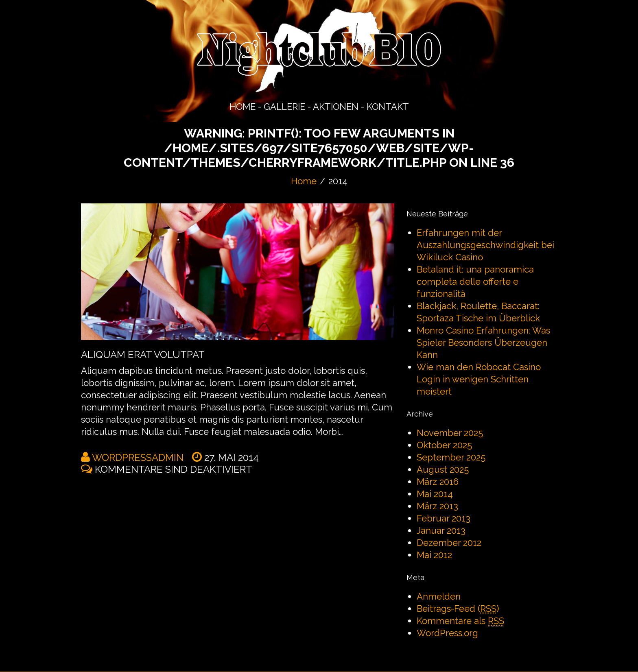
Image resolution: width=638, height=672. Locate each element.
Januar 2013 (441, 530)
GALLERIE (284, 107)
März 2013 (437, 506)
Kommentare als (460, 621)
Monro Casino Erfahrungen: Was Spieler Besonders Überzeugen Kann (483, 343)
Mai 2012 (434, 555)
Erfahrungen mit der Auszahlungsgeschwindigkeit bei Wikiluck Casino (485, 245)
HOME (243, 107)
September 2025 (451, 457)
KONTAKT (388, 107)
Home (304, 181)
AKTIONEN (336, 107)
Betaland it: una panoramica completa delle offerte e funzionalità (475, 281)
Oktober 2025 (444, 445)
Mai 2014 (435, 494)
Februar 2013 (444, 518)
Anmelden (439, 596)
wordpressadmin (138, 457)
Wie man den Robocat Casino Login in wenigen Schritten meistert (479, 379)
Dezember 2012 (449, 543)
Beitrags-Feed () (458, 609)
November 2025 (450, 433)
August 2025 (443, 469)
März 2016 (438, 482)
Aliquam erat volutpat (143, 355)
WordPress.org (447, 633)
